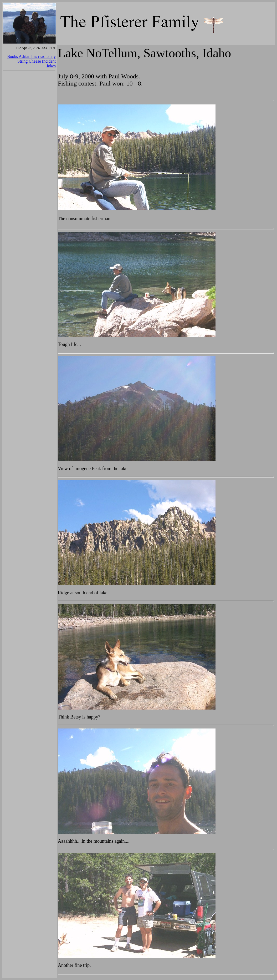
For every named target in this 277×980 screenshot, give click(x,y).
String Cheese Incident (37, 61)
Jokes (51, 66)
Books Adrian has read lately (31, 56)
